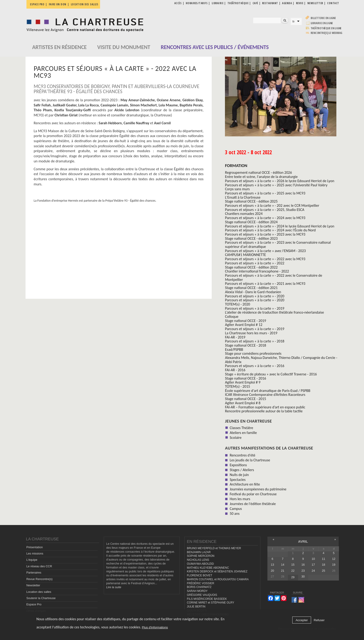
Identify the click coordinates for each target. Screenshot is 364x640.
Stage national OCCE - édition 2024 (251, 222)
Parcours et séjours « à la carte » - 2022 (255, 263)
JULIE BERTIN (196, 607)
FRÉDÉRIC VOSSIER (201, 583)
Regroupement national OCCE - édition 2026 (258, 172)
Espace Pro (34, 604)
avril (303, 542)
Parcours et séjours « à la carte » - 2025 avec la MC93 (265, 193)
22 (293, 571)
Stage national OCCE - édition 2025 (251, 201)
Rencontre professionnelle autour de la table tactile (264, 411)
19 (334, 565)
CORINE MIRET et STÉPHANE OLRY (211, 603)
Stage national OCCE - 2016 (245, 378)
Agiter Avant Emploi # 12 (244, 325)
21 (283, 571)
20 (272, 571)
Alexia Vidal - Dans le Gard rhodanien (253, 292)
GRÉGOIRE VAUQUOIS (202, 595)
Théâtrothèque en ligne (326, 28)
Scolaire (236, 438)
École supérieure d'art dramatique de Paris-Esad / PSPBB (268, 391)
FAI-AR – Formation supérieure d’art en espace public (265, 407)
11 (323, 559)
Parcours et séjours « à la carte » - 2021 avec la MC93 (265, 284)
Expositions (238, 465)
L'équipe (32, 560)
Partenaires (34, 573)
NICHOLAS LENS (198, 560)
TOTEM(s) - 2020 (237, 304)
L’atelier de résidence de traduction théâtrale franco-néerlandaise (274, 312)
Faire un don (58, 4)
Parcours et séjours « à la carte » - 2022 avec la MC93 (265, 259)
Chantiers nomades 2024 (244, 214)
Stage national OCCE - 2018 (245, 345)
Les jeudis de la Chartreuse (250, 460)
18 (323, 565)
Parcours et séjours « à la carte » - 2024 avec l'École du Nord (270, 230)
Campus (236, 509)
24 (313, 571)
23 (303, 571)
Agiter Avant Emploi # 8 (243, 403)
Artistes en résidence (60, 47)
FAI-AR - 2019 (235, 337)
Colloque (232, 317)
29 (293, 577)
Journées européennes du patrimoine (258, 489)
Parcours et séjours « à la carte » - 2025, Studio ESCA (265, 210)
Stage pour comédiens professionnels (253, 353)
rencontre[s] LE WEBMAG (327, 33)
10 (313, 559)
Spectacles (237, 480)
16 (303, 565)
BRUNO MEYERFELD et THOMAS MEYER (214, 548)
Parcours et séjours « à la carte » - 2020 (255, 296)
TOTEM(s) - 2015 (237, 386)
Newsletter (33, 585)
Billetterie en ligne (323, 18)
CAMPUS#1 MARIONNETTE (245, 255)
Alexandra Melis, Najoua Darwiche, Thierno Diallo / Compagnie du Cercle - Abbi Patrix (281, 360)
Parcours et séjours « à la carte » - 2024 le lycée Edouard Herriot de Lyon (280, 226)
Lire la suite (114, 587)
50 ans (234, 514)
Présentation (34, 547)
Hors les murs (240, 499)
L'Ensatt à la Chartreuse (243, 197)
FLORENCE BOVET (200, 575)
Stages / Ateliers (242, 470)
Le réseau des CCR (39, 566)
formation (236, 166)
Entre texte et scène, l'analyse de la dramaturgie (261, 177)
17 (313, 565)
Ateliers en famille (243, 433)
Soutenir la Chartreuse (41, 598)
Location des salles (85, 4)
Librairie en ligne (322, 23)
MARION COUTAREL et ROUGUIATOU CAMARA (218, 579)
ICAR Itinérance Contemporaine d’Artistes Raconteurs (265, 395)
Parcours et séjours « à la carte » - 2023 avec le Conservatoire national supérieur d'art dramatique (278, 245)
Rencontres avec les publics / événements (215, 47)
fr (294, 21)
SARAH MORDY (197, 591)
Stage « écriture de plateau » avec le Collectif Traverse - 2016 (271, 374)
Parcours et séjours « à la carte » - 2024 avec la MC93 (265, 218)
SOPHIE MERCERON (201, 556)
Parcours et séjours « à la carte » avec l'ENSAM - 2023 (265, 251)
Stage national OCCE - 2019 (245, 321)
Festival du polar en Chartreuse (253, 494)
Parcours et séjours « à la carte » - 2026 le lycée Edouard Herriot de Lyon (280, 181)
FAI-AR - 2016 (235, 370)
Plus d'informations (155, 627)
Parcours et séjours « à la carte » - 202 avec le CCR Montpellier (272, 205)
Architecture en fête (245, 484)
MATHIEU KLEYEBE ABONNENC (208, 568)
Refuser (319, 620)
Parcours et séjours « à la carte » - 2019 (255, 308)
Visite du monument (124, 47)
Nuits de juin (239, 475)
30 (303, 577)
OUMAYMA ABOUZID (200, 564)
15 (293, 565)
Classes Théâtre (241, 428)
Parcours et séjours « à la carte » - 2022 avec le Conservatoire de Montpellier (274, 277)
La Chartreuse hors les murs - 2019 (251, 333)
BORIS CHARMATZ (199, 587)
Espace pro (37, 4)
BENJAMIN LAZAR (199, 552)
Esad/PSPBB (234, 350)
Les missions (35, 554)
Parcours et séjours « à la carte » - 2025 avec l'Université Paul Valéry (276, 185)
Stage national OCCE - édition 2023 (251, 238)
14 (283, 565)
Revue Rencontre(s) (39, 579)
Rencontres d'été (242, 455)
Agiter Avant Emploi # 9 (243, 382)
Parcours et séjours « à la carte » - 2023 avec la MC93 (265, 234)
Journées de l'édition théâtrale (253, 504)
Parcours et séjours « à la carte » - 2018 (255, 341)
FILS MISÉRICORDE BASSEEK (207, 599)
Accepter (302, 620)
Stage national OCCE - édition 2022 (251, 267)
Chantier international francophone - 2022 (257, 271)
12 (334, 559)
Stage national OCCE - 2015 (245, 399)
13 (272, 565)
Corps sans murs (237, 189)
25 (323, 571)
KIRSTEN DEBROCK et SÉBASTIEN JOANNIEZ (217, 571)
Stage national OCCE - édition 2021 (251, 288)
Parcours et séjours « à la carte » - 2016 (255, 366)
